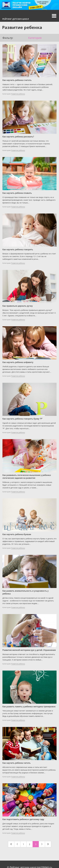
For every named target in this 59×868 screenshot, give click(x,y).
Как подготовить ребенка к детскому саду (23, 819)
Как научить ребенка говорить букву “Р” (22, 419)
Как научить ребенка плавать (17, 193)
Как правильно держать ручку (18, 306)
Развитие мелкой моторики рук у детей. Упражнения (29, 650)
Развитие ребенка (18, 94)
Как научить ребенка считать (17, 80)
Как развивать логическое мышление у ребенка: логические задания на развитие (27, 477)
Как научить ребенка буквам (17, 534)
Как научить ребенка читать (17, 763)
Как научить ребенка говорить (18, 249)
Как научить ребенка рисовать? (18, 137)
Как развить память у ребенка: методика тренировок (29, 707)
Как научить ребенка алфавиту (18, 362)
